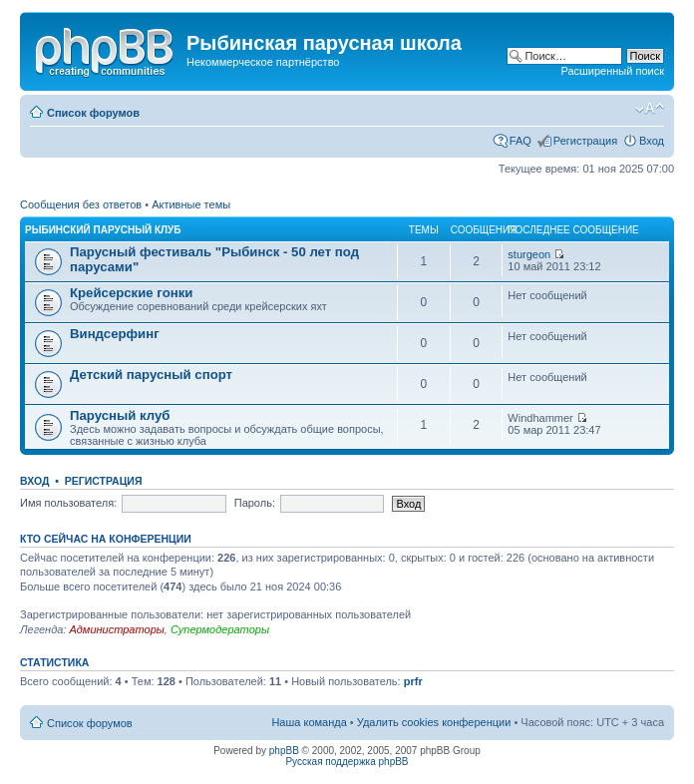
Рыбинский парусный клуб (103, 230)
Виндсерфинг (115, 334)
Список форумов (93, 113)
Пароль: (255, 503)
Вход (652, 141)
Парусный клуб (120, 415)
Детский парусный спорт (151, 375)
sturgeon (529, 254)
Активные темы (191, 204)
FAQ (520, 141)
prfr (413, 681)
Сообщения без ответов (81, 204)
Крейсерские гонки (131, 293)
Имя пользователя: (68, 503)
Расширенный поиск (612, 71)
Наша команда (309, 722)
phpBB (284, 751)
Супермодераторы (220, 629)
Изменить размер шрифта (650, 109)
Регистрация (585, 141)
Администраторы (116, 629)
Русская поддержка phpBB (347, 762)
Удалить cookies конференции (434, 722)
